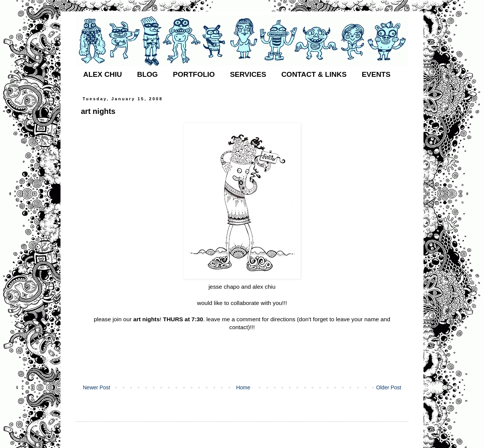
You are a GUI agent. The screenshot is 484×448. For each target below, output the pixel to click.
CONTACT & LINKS (314, 74)
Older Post (389, 387)
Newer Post (96, 387)
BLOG (147, 74)
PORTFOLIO (194, 74)
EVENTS (376, 74)
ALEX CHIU (102, 74)
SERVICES (248, 74)
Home (243, 387)
